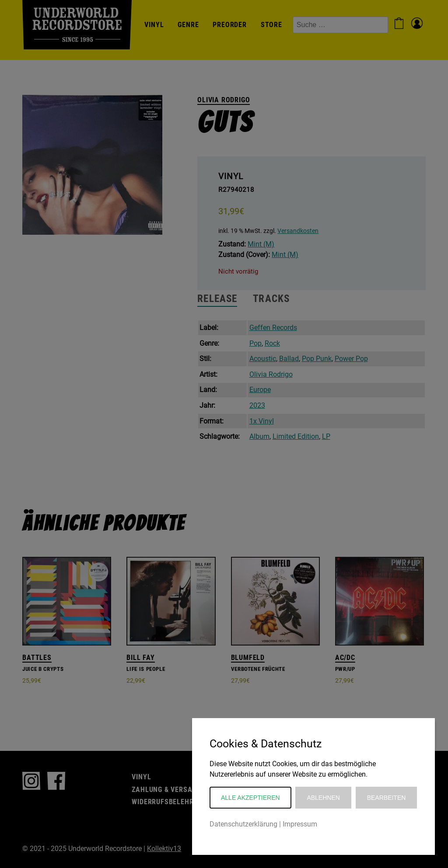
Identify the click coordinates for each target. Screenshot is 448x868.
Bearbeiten (387, 798)
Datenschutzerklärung (243, 824)
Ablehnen (323, 798)
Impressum (300, 824)
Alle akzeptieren (250, 798)
